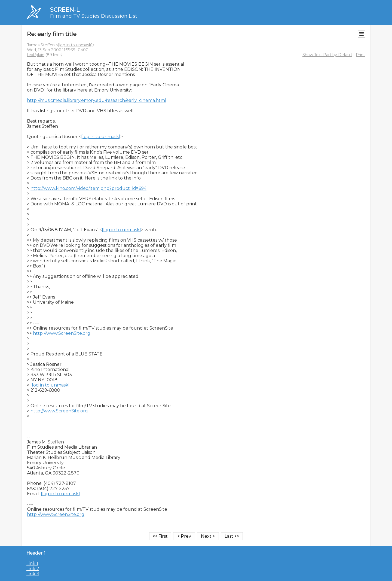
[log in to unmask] (75, 45)
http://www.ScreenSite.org (62, 333)
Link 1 (32, 563)
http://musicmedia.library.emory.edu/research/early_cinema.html (97, 100)
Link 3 (33, 574)
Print (360, 55)
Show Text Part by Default (327, 55)
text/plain (36, 55)
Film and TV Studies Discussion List (94, 16)
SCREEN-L (65, 10)
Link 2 (33, 569)
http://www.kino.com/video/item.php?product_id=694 (88, 188)
